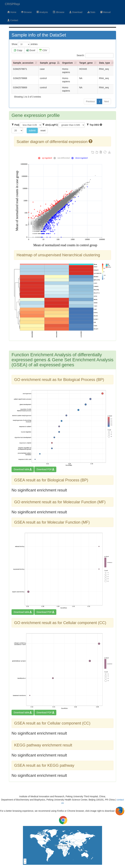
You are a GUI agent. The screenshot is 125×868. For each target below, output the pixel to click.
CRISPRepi (12, 4)
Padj (15, 125)
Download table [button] (23, 469)
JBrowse (59, 12)
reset (43, 130)
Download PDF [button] (45, 469)
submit (32, 130)
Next (107, 101)
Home (12, 12)
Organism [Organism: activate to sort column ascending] (67, 63)
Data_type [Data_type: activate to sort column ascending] (105, 63)
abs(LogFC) (50, 125)
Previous (90, 101)
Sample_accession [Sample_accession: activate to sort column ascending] (23, 63)
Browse (26, 12)
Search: (95, 56)
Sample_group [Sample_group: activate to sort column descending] (48, 63)
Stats (91, 12)
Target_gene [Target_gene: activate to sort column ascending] (86, 63)
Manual (105, 12)
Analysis (42, 12)
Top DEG (94, 125)
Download (76, 12)
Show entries (25, 44)
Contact (13, 20)
